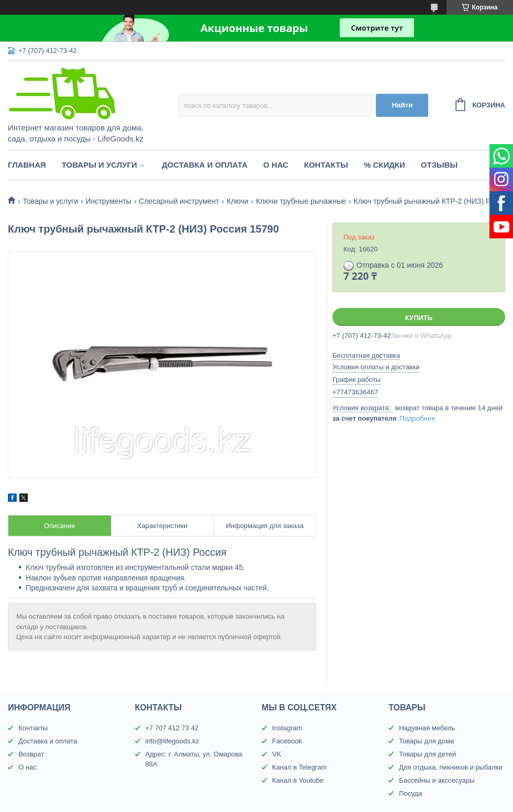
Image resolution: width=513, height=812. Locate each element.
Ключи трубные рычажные (301, 201)
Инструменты (109, 201)
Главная (27, 165)
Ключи (238, 201)
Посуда (410, 793)
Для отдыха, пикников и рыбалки (451, 767)
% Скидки (384, 165)
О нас (276, 165)
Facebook (287, 741)
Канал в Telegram (299, 767)
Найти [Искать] (402, 105)
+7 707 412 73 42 (172, 728)
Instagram (287, 728)
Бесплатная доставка (366, 355)
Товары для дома (426, 741)
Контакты (326, 165)
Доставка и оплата (205, 165)
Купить (419, 318)
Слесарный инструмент (179, 201)
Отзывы (439, 165)
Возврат (31, 754)
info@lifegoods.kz (172, 741)
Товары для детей (427, 754)
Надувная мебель (427, 728)
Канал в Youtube (298, 780)
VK (277, 754)
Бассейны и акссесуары (437, 780)
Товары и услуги (99, 165)
